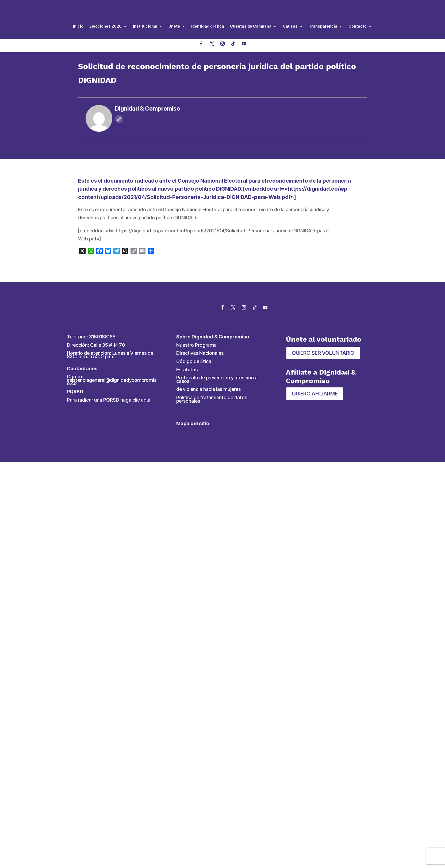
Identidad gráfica (208, 26)
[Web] (119, 119)
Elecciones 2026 (106, 26)
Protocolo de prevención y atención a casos (217, 379)
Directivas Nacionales (200, 353)
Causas (290, 26)
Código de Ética (194, 361)
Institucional (145, 26)
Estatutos (187, 370)
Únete (174, 26)
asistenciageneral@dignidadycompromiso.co (112, 382)
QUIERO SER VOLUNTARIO (323, 353)
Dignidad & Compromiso (147, 108)
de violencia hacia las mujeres (208, 389)
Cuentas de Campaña (251, 26)
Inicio (78, 26)
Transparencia (323, 26)
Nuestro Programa (196, 345)
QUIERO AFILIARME (315, 394)
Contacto (358, 26)
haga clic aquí (135, 400)
